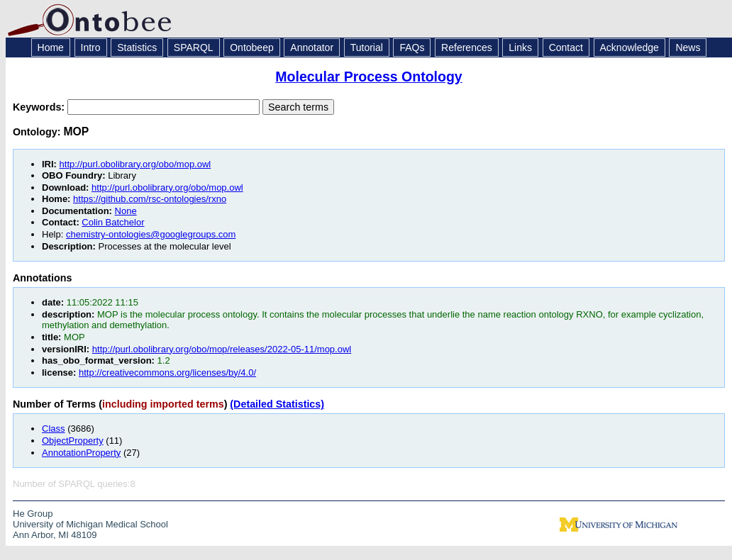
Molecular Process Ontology (368, 77)
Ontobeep (252, 47)
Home (51, 47)
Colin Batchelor (113, 222)
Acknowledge (630, 47)
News (688, 47)
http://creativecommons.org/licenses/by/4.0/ (167, 373)
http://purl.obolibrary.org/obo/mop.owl (135, 164)
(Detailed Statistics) (277, 404)
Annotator (312, 47)
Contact (566, 47)
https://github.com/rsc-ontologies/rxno (150, 199)
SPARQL (194, 47)
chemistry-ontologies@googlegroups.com (151, 234)
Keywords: (40, 107)
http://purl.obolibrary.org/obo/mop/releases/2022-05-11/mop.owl (222, 349)
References (467, 47)
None (126, 211)
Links (520, 47)
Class (54, 429)
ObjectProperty (73, 441)
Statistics (137, 47)
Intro (91, 47)
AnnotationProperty (81, 453)
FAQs (412, 47)
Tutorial (367, 47)
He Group (33, 514)
